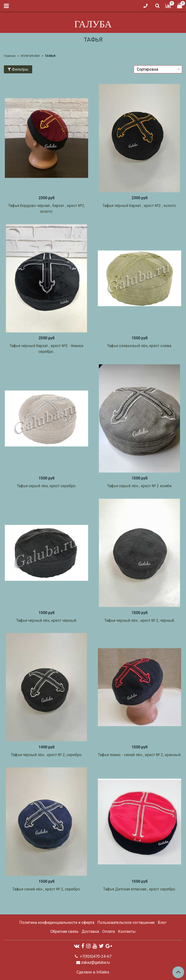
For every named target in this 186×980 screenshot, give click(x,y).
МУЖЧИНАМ (30, 56)
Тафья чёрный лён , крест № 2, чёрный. (139, 620)
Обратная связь (64, 931)
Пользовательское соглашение (126, 923)
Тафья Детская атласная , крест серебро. (139, 889)
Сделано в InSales (93, 972)
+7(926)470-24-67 (95, 956)
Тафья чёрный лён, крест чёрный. (46, 620)
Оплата (108, 931)
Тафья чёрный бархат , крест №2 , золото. (139, 206)
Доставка (90, 931)
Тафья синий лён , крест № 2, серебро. (46, 889)
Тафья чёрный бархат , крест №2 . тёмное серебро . (46, 349)
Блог (162, 923)
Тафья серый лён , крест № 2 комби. (140, 486)
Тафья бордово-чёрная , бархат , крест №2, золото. (46, 209)
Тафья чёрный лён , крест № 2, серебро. (47, 755)
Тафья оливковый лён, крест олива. (139, 346)
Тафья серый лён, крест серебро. (46, 486)
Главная (10, 56)
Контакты (127, 931)
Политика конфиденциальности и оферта (57, 923)
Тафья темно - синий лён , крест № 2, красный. (139, 755)
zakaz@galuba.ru (95, 962)
